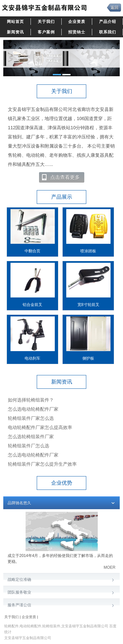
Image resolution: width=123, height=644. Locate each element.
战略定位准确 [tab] (61, 580)
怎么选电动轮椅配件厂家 (33, 409)
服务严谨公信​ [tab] (61, 606)
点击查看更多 (61, 177)
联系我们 (108, 32)
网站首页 (15, 22)
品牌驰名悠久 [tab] (61, 503)
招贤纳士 (77, 32)
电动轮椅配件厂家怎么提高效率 (40, 427)
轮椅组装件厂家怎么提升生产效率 (42, 464)
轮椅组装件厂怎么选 (29, 446)
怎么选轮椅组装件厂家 (31, 437)
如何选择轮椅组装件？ (31, 400)
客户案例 (46, 32)
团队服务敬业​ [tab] (61, 593)
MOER (110, 567)
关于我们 (46, 22)
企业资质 (77, 22)
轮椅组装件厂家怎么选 (31, 418)
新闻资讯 (15, 32)
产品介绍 (108, 22)
